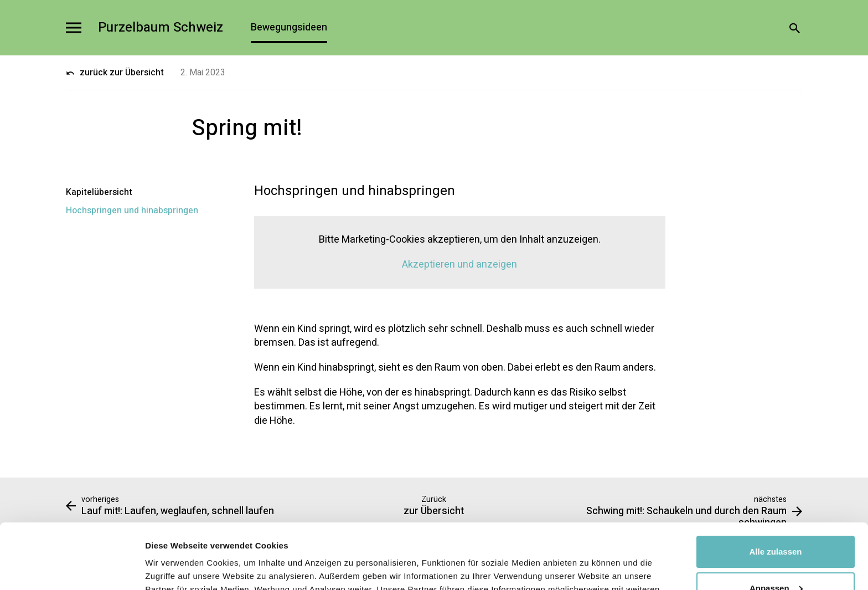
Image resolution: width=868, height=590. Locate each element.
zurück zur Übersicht (115, 73)
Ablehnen (776, 559)
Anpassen (776, 523)
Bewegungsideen (289, 27)
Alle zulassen (775, 487)
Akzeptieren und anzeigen (459, 265)
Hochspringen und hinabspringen (132, 211)
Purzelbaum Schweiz (161, 28)
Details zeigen (173, 568)
